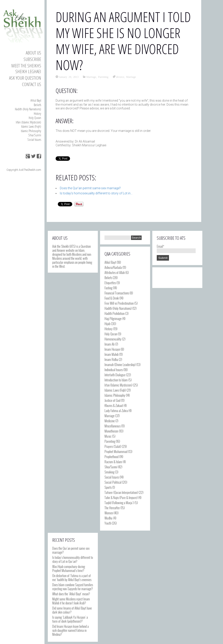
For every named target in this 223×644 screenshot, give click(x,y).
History (37, 113)
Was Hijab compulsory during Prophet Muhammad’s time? (69, 568)
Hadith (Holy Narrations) (28, 109)
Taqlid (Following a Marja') (119, 503)
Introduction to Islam (116, 380)
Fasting (108, 288)
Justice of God (112, 400)
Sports (108, 487)
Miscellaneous (113, 426)
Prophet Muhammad (116, 451)
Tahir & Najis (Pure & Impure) (121, 497)
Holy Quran (35, 118)
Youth (108, 523)
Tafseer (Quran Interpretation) (121, 492)
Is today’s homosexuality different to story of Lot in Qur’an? (73, 559)
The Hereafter (112, 508)
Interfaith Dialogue (115, 375)
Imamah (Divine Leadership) (120, 364)
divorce (120, 77)
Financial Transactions (117, 293)
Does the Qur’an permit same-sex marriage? (71, 550)
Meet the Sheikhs (26, 66)
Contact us (32, 84)
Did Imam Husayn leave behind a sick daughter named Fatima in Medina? (70, 630)
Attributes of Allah (115, 272)
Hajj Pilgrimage (113, 318)
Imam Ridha (111, 359)
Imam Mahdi (111, 354)
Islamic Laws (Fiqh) (31, 126)
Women (109, 513)
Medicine (110, 421)
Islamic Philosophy (31, 131)
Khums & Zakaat (114, 405)
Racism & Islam (113, 462)
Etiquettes (110, 283)
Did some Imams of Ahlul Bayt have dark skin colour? (72, 610)
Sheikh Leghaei (28, 71)
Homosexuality (113, 339)
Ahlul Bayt (36, 100)
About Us (33, 53)
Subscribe (32, 59)
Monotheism (111, 431)
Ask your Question (25, 78)
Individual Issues (114, 370)
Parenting (103, 77)
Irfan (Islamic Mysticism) (28, 122)
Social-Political (113, 482)
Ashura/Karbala (113, 267)
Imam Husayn (112, 349)
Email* (176, 248)
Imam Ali (109, 344)
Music (108, 436)
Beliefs (37, 105)
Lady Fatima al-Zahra (116, 411)
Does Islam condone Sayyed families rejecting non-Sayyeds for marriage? (73, 587)
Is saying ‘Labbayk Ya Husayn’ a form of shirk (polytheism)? (70, 619)
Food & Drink (112, 298)
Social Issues (34, 139)
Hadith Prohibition (115, 313)
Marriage (91, 77)
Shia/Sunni (35, 135)
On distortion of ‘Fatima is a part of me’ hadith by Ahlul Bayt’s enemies (72, 578)
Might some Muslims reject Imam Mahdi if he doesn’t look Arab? (71, 601)
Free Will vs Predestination (119, 303)
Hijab (107, 324)
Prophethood (111, 457)
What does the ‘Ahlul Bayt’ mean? (71, 594)
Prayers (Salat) (113, 446)
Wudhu (108, 518)
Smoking (109, 472)
